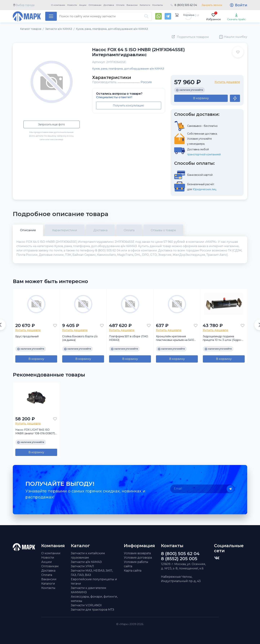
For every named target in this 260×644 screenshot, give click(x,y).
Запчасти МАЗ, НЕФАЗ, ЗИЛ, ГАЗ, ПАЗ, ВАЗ (92, 573)
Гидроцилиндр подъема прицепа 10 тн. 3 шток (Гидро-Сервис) (222, 338)
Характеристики (65, 230)
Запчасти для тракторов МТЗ (92, 610)
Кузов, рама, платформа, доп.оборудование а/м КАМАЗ (128, 69)
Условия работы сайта (136, 564)
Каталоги (145, 5)
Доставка (109, 5)
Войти (241, 5)
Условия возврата (137, 553)
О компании (58, 5)
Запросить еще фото (51, 124)
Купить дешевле (227, 82)
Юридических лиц (204, 189)
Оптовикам (95, 5)
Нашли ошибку (236, 37)
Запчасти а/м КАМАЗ (86, 562)
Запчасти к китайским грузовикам (88, 555)
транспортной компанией (204, 154)
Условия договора (138, 558)
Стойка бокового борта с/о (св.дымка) (80, 338)
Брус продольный (27, 336)
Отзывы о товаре (163, 230)
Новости (72, 5)
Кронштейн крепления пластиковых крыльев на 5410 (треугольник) (175, 338)
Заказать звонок (212, 5)
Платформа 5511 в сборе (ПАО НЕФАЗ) (129, 338)
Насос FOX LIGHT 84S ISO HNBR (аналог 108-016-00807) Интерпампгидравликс (35, 432)
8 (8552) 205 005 (179, 559)
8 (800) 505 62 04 (186, 5)
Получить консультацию (128, 105)
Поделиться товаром (193, 37)
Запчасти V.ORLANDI (86, 605)
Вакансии (132, 5)
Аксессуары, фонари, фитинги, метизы (94, 599)
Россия (146, 82)
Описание (28, 230)
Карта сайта (133, 571)
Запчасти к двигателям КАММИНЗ (89, 590)
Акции (83, 5)
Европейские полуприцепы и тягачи (94, 581)
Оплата (120, 5)
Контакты (158, 5)
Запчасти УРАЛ (82, 566)
